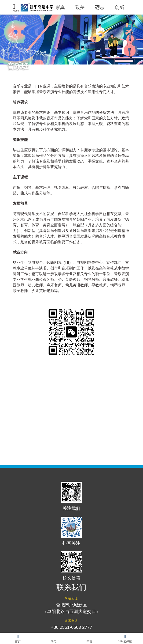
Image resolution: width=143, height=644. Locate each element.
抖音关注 (71, 531)
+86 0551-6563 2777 (72, 627)
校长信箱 (71, 566)
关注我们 (71, 496)
